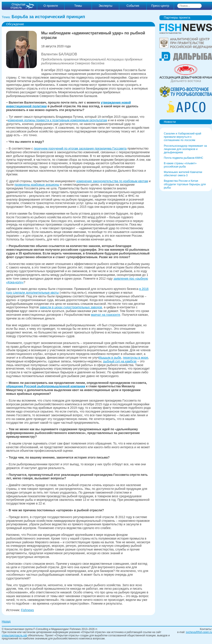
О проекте (51, 6)
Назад (6, 621)
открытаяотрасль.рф (14, 635)
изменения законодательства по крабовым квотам (112, 181)
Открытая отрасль (18, 6)
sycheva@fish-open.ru (199, 632)
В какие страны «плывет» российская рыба (180, 165)
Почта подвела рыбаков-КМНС (184, 158)
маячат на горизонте (106, 315)
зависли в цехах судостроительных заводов (71, 307)
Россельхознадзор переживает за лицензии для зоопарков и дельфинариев (185, 149)
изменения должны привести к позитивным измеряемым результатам (57, 120)
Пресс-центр (160, 6)
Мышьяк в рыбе (110, 358)
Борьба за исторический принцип (48, 17)
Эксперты (105, 6)
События (133, 6)
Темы (78, 6)
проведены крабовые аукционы (37, 185)
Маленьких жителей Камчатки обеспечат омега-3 (183, 174)
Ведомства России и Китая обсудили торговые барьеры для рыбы (185, 184)
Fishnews (27, 610)
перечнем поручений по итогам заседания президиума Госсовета (80, 148)
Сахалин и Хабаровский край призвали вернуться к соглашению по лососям (183, 137)
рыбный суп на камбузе (120, 361)
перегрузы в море (135, 358)
